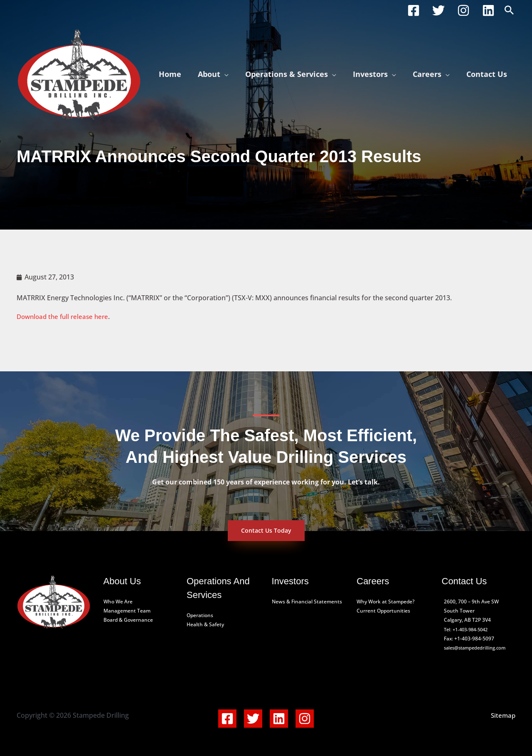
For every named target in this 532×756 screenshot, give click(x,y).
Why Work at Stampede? (385, 602)
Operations (200, 615)
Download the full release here (65, 316)
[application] (232, 74)
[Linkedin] (488, 10)
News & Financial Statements (307, 602)
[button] (509, 11)
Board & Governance (128, 620)
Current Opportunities (383, 611)
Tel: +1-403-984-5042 (469, 629)
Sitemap (502, 715)
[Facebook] (414, 10)
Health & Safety (205, 624)
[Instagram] (463, 10)
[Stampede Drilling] (79, 73)
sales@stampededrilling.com (478, 648)
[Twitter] (438, 10)
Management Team (127, 611)
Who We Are (118, 602)
